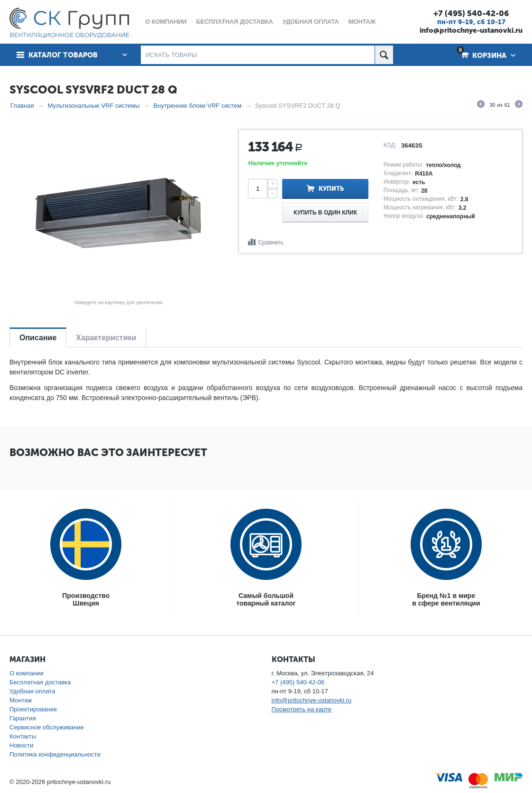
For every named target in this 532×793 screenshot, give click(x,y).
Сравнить (271, 243)
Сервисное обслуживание (47, 727)
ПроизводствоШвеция (86, 599)
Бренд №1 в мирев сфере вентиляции (446, 599)
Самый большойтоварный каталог (266, 599)
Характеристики (106, 338)
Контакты (23, 736)
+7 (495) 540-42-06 (471, 13)
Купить (331, 189)
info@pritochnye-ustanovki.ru (471, 30)
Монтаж (21, 700)
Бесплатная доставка (40, 682)
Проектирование (33, 709)
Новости (21, 745)
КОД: (390, 145)
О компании (27, 673)
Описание (38, 338)
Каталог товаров (63, 55)
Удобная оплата (32, 691)
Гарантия (23, 718)
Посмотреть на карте (302, 709)
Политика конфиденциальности (55, 754)
